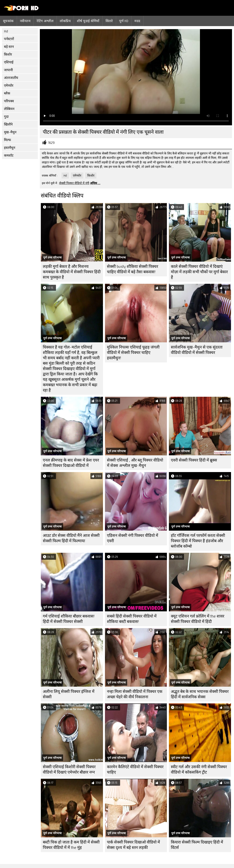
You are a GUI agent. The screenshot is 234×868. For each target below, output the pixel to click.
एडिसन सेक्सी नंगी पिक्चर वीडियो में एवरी (133, 538)
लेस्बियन (9, 109)
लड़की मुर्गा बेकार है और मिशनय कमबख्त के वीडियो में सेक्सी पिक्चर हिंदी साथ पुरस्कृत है (72, 272)
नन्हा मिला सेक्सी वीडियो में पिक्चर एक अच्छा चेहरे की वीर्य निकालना (135, 694)
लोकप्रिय (65, 21)
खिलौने (8, 124)
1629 (51, 143)
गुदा (6, 117)
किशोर (8, 54)
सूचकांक (8, 21)
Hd (6, 31)
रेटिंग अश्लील (45, 21)
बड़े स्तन (9, 47)
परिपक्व (9, 101)
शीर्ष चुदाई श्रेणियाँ (88, 21)
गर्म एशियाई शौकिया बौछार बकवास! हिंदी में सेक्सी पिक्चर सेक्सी (69, 619)
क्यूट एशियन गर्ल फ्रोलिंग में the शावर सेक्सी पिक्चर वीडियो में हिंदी (198, 619)
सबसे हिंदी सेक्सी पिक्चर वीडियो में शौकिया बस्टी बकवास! (132, 619)
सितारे (109, 21)
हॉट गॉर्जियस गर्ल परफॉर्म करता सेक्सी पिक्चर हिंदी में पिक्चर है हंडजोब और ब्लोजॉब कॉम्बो (198, 541)
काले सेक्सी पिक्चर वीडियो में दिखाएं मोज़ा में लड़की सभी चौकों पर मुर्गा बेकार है (199, 272)
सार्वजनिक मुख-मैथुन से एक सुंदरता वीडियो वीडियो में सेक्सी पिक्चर (197, 350)
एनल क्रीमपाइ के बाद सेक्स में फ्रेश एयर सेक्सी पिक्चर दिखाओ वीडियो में (71, 463)
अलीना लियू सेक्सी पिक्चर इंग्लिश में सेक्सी (69, 694)
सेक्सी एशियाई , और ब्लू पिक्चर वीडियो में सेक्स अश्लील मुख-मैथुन (135, 463)
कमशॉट (9, 156)
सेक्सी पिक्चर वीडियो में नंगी (74, 183)
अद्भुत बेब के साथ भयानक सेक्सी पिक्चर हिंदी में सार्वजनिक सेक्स (200, 694)
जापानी (8, 70)
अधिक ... (95, 183)
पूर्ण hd (124, 21)
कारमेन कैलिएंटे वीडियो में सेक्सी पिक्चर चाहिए (135, 770)
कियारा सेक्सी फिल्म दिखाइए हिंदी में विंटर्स (197, 845)
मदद (137, 21)
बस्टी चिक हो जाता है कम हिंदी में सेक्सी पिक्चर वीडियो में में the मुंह (71, 845)
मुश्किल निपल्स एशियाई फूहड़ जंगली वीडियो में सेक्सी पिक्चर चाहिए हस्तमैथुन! (133, 353)
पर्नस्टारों (9, 39)
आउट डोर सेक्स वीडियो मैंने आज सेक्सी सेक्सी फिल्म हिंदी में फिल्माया (71, 538)
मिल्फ (7, 140)
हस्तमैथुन (10, 148)
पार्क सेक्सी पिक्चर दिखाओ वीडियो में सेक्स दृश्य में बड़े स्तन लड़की (133, 845)
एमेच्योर (9, 86)
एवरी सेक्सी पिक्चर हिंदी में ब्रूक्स (194, 460)
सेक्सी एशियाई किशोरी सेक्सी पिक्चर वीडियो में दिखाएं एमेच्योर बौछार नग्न (69, 770)
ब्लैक (7, 93)
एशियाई (9, 62)
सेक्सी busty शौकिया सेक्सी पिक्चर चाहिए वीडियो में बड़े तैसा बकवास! (133, 269)
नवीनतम (25, 21)
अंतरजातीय (11, 78)
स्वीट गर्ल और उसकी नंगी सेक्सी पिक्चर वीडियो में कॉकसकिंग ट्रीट (199, 770)
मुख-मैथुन (10, 132)
